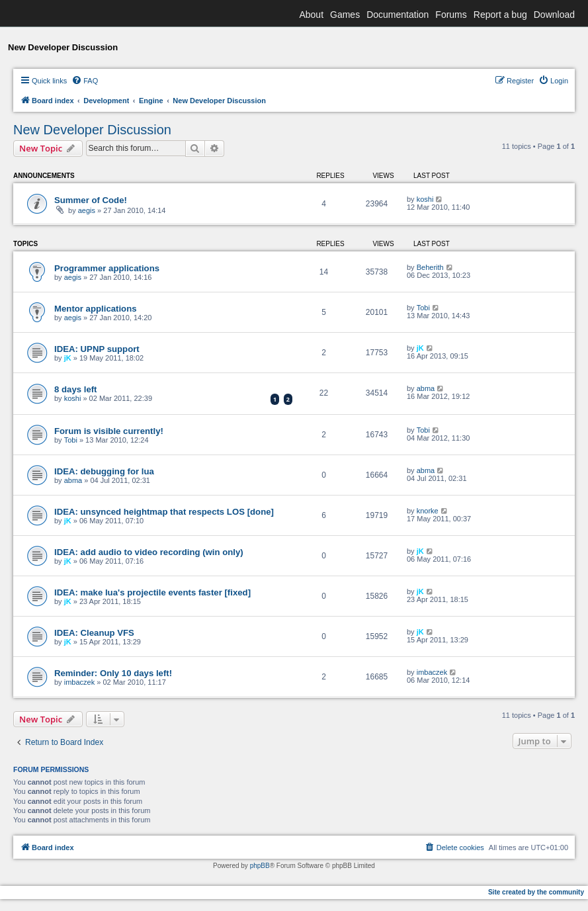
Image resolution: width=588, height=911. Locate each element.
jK (68, 358)
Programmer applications (107, 268)
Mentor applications (96, 309)
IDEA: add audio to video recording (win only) (149, 552)
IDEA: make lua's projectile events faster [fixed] (152, 592)
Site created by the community (536, 892)
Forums (451, 15)
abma (426, 388)
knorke (428, 511)
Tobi (423, 308)
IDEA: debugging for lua (104, 471)
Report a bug (500, 15)
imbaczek (79, 682)
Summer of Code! (91, 200)
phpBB (260, 866)
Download (554, 15)
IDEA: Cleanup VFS (94, 633)
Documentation (398, 15)
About (311, 15)
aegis (87, 210)
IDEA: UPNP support (97, 349)
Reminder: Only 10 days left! (113, 673)
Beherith (430, 267)
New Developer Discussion (92, 130)
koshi (425, 199)
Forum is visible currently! (109, 431)
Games (345, 15)
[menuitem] (85, 81)
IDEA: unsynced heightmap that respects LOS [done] (164, 512)
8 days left (76, 389)
